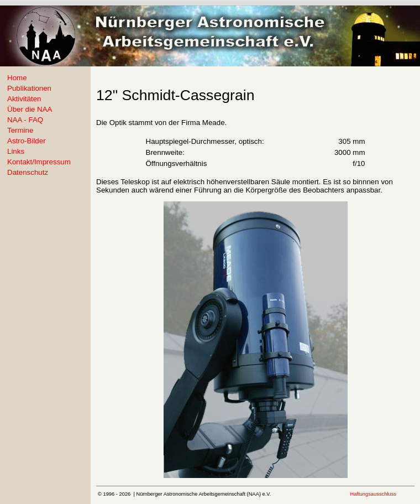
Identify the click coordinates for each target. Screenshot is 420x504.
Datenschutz (28, 172)
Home (17, 78)
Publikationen (29, 88)
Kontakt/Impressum (39, 162)
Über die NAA (30, 109)
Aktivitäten (24, 99)
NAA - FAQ (25, 120)
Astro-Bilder (27, 141)
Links (16, 151)
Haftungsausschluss (373, 494)
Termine (20, 130)
